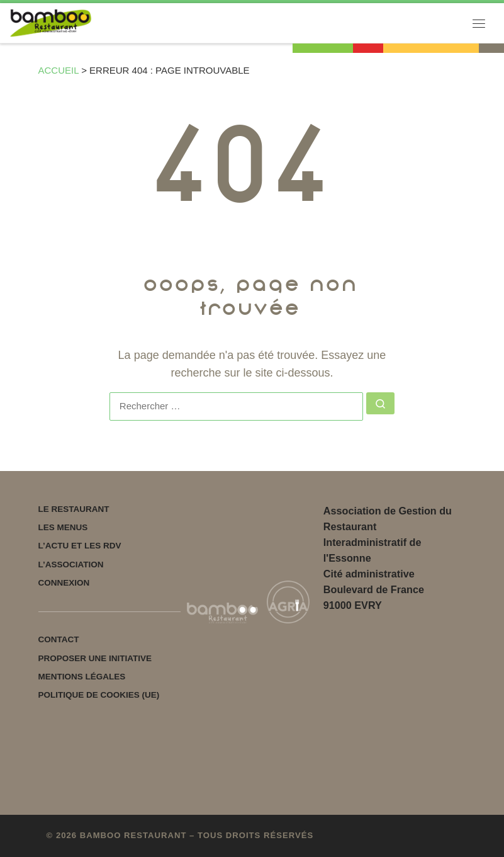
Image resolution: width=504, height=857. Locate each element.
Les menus (63, 527)
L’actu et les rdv (80, 546)
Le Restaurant (74, 509)
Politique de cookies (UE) (99, 695)
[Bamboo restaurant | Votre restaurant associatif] (51, 22)
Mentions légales (82, 677)
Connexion (64, 583)
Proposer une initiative (95, 658)
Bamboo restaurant (133, 835)
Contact (59, 639)
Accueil (59, 70)
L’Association (71, 565)
